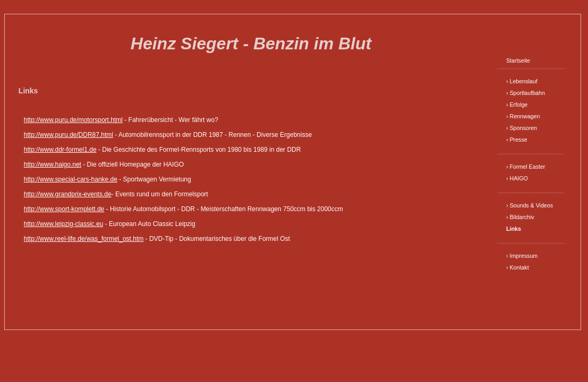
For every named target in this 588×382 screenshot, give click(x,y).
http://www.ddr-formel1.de (60, 150)
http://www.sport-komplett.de (64, 209)
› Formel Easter (526, 167)
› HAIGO (517, 178)
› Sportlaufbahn (526, 93)
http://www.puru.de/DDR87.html (69, 135)
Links (514, 229)
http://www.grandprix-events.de (68, 194)
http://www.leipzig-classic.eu (63, 224)
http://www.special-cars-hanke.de (71, 179)
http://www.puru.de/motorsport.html (73, 120)
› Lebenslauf (522, 81)
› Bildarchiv (520, 217)
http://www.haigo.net (53, 164)
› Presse (517, 140)
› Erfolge (517, 105)
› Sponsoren (522, 128)
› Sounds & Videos (530, 205)
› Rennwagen (523, 116)
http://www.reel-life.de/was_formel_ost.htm (84, 239)
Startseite (518, 60)
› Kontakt (518, 267)
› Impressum (522, 256)
